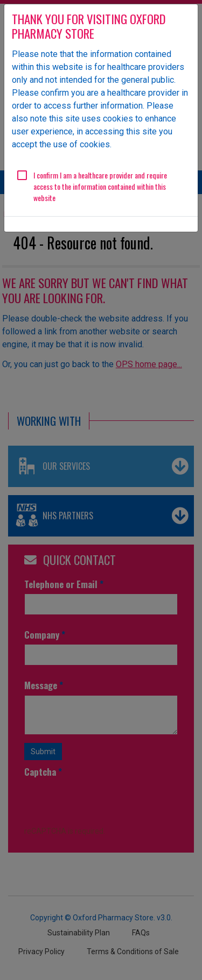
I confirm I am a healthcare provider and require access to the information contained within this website (100, 186)
